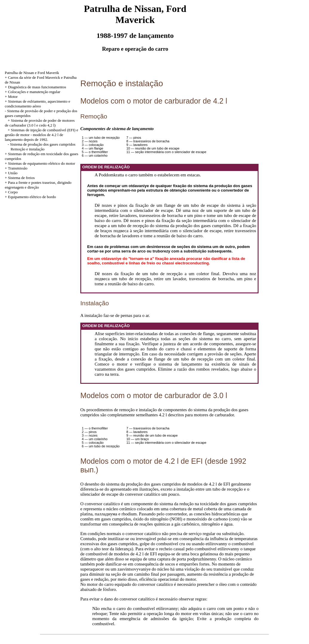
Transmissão (17, 168)
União (13, 173)
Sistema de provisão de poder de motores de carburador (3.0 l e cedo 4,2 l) (40, 123)
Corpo (13, 192)
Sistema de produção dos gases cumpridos (43, 144)
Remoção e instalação (28, 149)
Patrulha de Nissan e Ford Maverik (32, 73)
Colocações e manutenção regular (34, 92)
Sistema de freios (21, 178)
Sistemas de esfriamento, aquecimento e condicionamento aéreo (37, 104)
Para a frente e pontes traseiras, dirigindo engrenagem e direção (38, 185)
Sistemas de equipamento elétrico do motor (42, 163)
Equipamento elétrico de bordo (32, 197)
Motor (13, 97)
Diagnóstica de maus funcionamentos (37, 87)
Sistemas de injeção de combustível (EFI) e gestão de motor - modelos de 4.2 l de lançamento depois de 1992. (41, 135)
